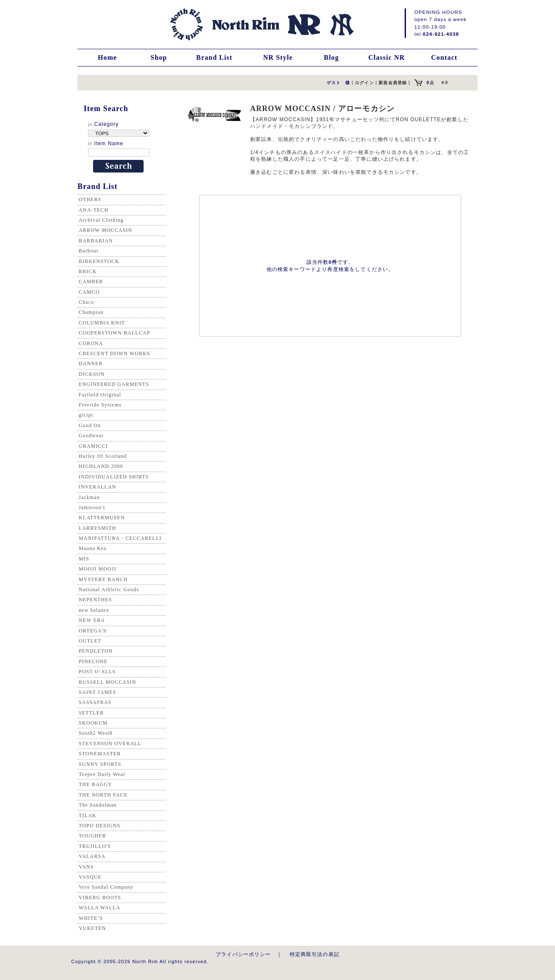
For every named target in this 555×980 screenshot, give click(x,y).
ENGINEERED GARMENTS (114, 384)
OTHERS (90, 199)
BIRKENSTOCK (99, 261)
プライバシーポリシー (243, 954)
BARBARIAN (96, 241)
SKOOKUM (93, 723)
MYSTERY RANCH (103, 579)
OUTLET (90, 641)
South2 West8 (96, 733)
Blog (331, 57)
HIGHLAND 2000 (101, 466)
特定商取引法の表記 (315, 954)
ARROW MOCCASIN (105, 230)
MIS (84, 559)
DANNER (91, 364)
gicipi (86, 415)
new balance (94, 610)
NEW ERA (92, 620)
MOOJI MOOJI (97, 569)
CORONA (91, 343)
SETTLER (91, 713)
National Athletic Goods (109, 590)
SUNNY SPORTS (100, 764)
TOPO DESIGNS (100, 826)
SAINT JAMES (97, 692)
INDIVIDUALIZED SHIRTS (114, 477)
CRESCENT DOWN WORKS (115, 353)
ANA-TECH (94, 210)
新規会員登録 (393, 83)
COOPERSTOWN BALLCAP (115, 333)
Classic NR (387, 57)
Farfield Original (100, 395)
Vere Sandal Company (106, 887)
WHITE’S (91, 918)
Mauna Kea (93, 548)
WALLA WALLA (100, 908)
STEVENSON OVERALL (110, 744)
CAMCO (89, 292)
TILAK (88, 815)
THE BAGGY (95, 784)
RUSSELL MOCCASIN (107, 682)
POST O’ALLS (97, 672)
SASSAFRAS (95, 702)
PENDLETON (96, 651)
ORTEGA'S (93, 631)
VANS (86, 867)
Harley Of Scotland (103, 456)
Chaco (86, 302)
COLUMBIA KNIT (102, 323)
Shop (159, 57)
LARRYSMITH (97, 528)
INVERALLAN (97, 487)
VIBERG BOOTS (100, 898)
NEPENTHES (95, 600)
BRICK (88, 271)
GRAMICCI (93, 446)
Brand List (214, 57)
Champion (91, 312)
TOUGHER (92, 836)
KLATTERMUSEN (102, 518)
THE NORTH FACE (103, 795)
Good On (90, 425)
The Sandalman (98, 805)
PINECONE (93, 661)
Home (107, 57)
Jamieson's (92, 507)
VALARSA (92, 856)
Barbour (89, 251)
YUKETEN (92, 928)
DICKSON (92, 374)
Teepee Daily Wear (102, 774)
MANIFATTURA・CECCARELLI (120, 538)
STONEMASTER (100, 754)
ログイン (364, 83)
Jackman (89, 497)
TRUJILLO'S (95, 846)
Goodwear (91, 436)
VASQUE (90, 877)
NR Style (278, 57)
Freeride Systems (100, 405)
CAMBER (91, 282)
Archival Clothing (101, 220)
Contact (444, 57)
